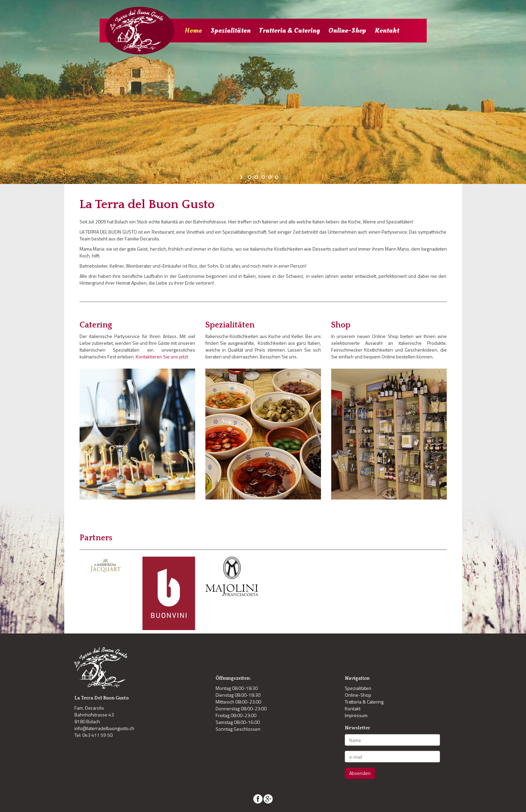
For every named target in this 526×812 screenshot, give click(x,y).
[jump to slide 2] (256, 177)
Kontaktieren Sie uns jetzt (162, 357)
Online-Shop (347, 31)
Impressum (356, 715)
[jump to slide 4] (270, 177)
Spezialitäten (231, 31)
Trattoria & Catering (290, 31)
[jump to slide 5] (277, 177)
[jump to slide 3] (263, 177)
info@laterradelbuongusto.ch (104, 728)
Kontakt (387, 31)
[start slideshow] (242, 177)
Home (193, 31)
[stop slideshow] (284, 177)
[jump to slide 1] (250, 177)
